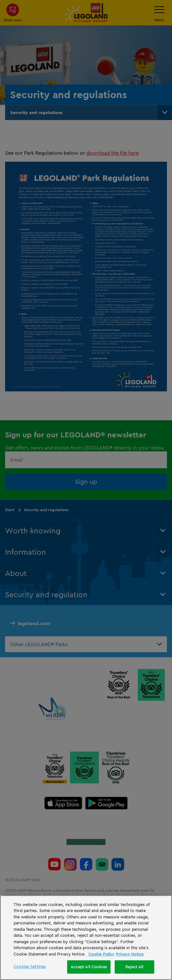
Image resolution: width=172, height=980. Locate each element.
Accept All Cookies (89, 967)
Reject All (134, 967)
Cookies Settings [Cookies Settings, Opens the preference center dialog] (30, 966)
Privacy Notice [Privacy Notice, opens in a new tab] (130, 954)
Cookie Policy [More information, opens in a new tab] (101, 954)
